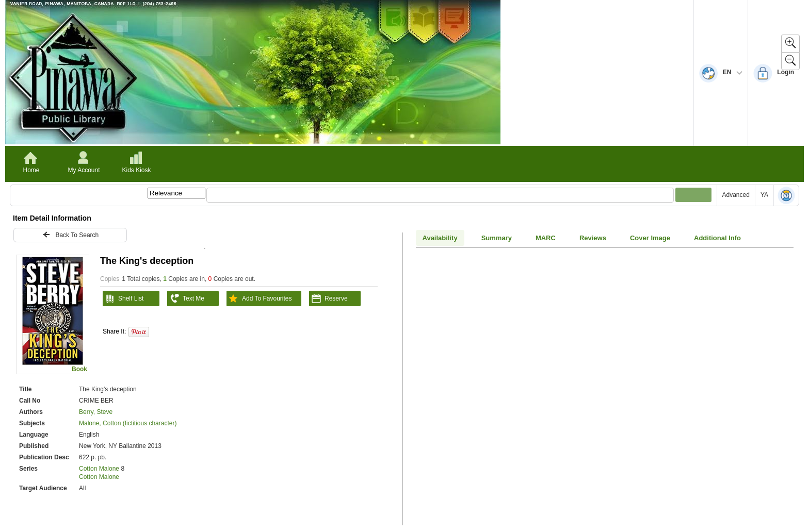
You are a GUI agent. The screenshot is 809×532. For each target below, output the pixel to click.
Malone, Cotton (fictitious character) (128, 423)
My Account (84, 170)
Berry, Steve (96, 412)
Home (31, 170)
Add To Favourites (259, 298)
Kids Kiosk (136, 170)
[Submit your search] (693, 195)
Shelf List (123, 298)
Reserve (328, 298)
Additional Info (717, 238)
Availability (440, 238)
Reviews (593, 238)
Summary (497, 238)
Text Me (186, 298)
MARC (546, 238)
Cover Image (650, 238)
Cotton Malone (100, 469)
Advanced (736, 195)
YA (764, 195)
